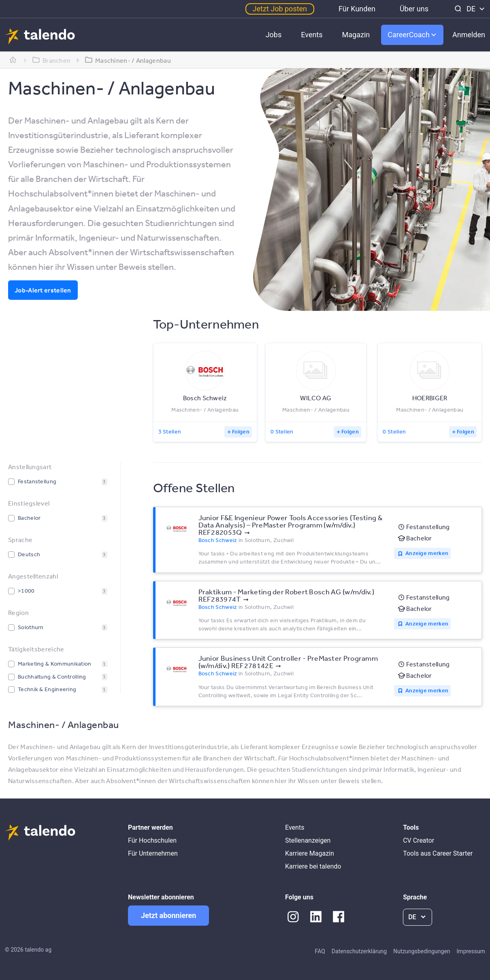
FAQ (320, 951)
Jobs (274, 35)
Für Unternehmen (153, 853)
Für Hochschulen (152, 840)
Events (312, 35)
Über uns (414, 9)
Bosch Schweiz (218, 540)
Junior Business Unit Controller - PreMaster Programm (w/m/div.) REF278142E (288, 662)
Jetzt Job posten (280, 9)
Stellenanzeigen (308, 840)
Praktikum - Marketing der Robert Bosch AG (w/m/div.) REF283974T (287, 595)
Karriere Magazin (310, 853)
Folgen (241, 431)
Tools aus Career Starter (438, 853)
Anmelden (469, 35)
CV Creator (419, 840)
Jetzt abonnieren (168, 915)
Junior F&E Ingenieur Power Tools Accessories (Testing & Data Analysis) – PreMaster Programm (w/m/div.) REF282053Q (291, 525)
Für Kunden (357, 9)
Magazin (356, 35)
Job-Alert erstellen (43, 290)
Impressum (471, 951)
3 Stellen (170, 431)
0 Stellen (282, 431)
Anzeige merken (427, 553)
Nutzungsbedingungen (422, 951)
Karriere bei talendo (313, 866)
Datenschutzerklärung (359, 951)
